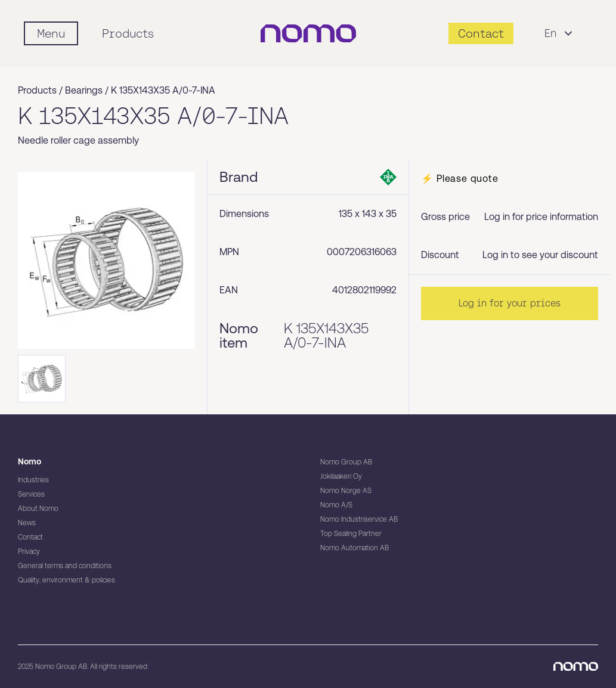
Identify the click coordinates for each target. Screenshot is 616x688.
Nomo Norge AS (346, 491)
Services (31, 494)
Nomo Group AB (346, 462)
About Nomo (38, 509)
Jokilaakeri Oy (341, 476)
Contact (30, 537)
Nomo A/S (336, 505)
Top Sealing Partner (351, 534)
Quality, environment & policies (66, 580)
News (27, 523)
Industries (33, 480)
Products (128, 33)
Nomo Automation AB (355, 548)
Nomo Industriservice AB (359, 519)
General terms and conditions (65, 566)
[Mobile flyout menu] (51, 33)
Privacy (29, 551)
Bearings (84, 90)
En (560, 33)
